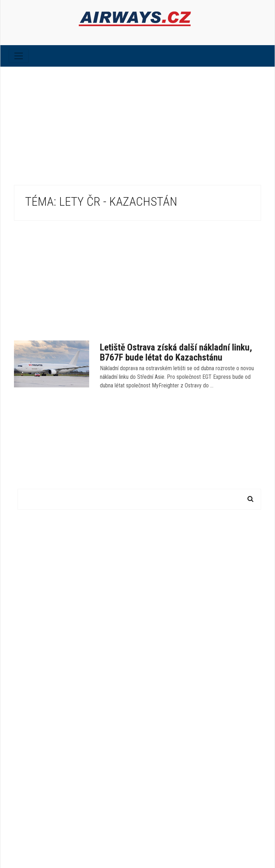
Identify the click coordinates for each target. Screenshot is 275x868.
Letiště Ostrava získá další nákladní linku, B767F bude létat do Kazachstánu (176, 352)
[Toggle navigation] (19, 56)
